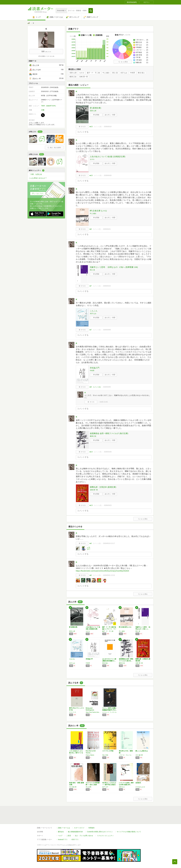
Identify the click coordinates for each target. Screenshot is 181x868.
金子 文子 (105, 787)
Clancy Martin (90, 755)
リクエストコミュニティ (105, 836)
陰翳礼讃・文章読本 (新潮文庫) (103, 487)
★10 (91, 175)
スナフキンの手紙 (108, 751)
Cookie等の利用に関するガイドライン (100, 832)
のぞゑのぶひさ (140, 787)
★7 (91, 286)
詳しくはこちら (38, 193)
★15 (91, 127)
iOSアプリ (75, 840)
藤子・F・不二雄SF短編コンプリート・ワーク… (109, 629)
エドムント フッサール (109, 712)
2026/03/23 (108, 505)
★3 (91, 543)
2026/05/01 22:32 (109, 575)
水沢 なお (124, 73)
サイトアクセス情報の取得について (129, 832)
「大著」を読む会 (35, 174)
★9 (91, 387)
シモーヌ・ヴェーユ (125, 755)
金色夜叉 (138, 783)
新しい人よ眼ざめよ (142, 751)
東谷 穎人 (141, 73)
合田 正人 (122, 787)
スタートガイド (79, 828)
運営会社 (61, 832)
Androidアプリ (63, 840)
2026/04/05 (107, 387)
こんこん (94, 311)
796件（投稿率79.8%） (49, 106)
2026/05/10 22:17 (109, 543)
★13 (91, 505)
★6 (91, 229)
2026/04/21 (107, 229)
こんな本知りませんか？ (38, 178)
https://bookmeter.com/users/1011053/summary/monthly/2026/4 (102, 571)
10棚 (43, 110)
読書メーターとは (64, 828)
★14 (91, 452)
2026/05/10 (108, 127)
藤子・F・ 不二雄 (93, 73)
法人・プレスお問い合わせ (84, 836)
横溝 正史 (73, 77)
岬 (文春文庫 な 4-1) (98, 211)
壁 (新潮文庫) (95, 108)
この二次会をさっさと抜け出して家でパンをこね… (76, 753)
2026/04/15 (107, 286)
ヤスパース (73, 712)
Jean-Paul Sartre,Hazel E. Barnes (93, 712)
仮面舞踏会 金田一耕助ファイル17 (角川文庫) (109, 433)
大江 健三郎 (139, 755)
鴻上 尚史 (105, 755)
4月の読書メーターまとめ (46, 56)
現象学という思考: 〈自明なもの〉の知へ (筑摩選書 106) (114, 267)
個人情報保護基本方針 (75, 832)
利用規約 (92, 828)
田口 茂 (115, 73)
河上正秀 (88, 787)
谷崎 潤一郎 (84, 77)
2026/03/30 (108, 452)
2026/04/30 (108, 175)
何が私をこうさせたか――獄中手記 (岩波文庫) (109, 785)
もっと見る (123, 62)
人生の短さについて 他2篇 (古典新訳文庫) (108, 157)
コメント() (97, 127)
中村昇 (133, 73)
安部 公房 (73, 73)
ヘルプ (60, 836)
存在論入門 (95, 368)
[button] (91, 11)
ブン (71, 755)
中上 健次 (106, 73)
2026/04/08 (107, 330)
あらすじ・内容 (110, 115)
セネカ (82, 73)
